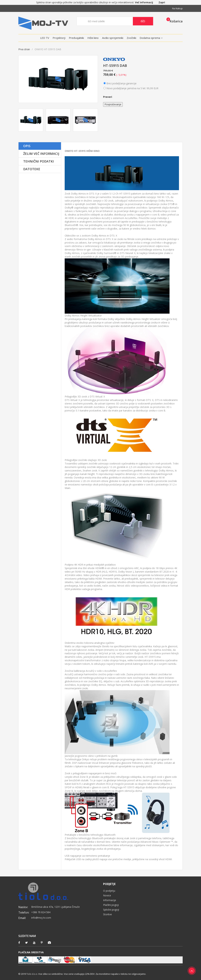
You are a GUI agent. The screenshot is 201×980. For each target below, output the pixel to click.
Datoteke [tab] (32, 169)
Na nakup (177, 8)
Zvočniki (131, 38)
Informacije (110, 900)
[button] (173, 21)
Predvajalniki (76, 38)
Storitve (107, 914)
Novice (107, 895)
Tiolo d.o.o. (32, 974)
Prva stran (24, 49)
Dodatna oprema (150, 38)
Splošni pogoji (111, 910)
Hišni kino (93, 38)
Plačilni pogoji (111, 905)
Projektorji (59, 38)
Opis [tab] (27, 146)
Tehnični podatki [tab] (39, 161)
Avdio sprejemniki (113, 38)
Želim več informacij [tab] (41, 154)
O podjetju (109, 891)
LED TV (45, 38)
